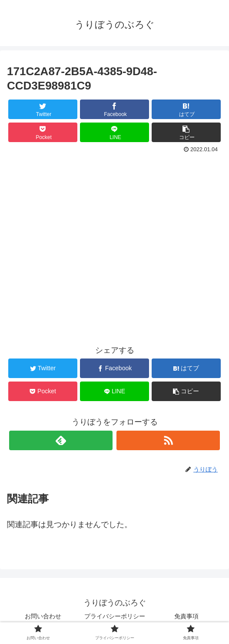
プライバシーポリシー (117, 616)
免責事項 (186, 616)
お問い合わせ (43, 616)
